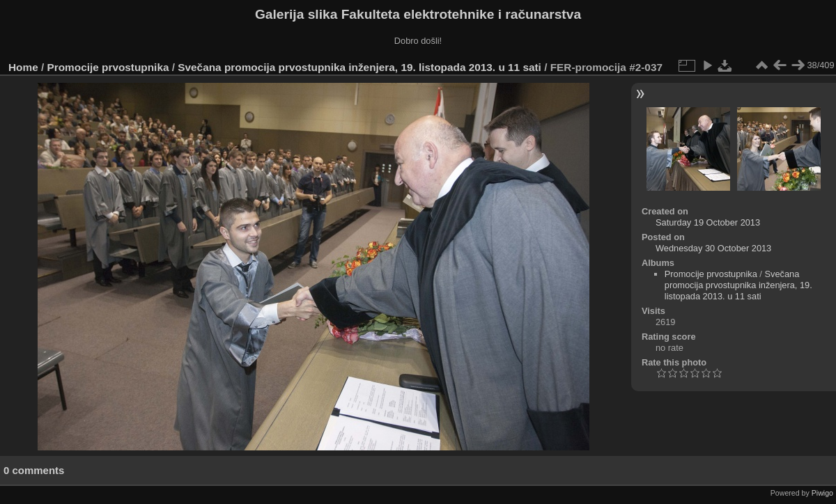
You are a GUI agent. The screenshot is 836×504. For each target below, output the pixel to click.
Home (23, 67)
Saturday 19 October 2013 (708, 222)
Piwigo (822, 493)
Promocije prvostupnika (108, 67)
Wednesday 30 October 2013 (713, 248)
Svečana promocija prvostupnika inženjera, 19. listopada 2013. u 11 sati (359, 67)
